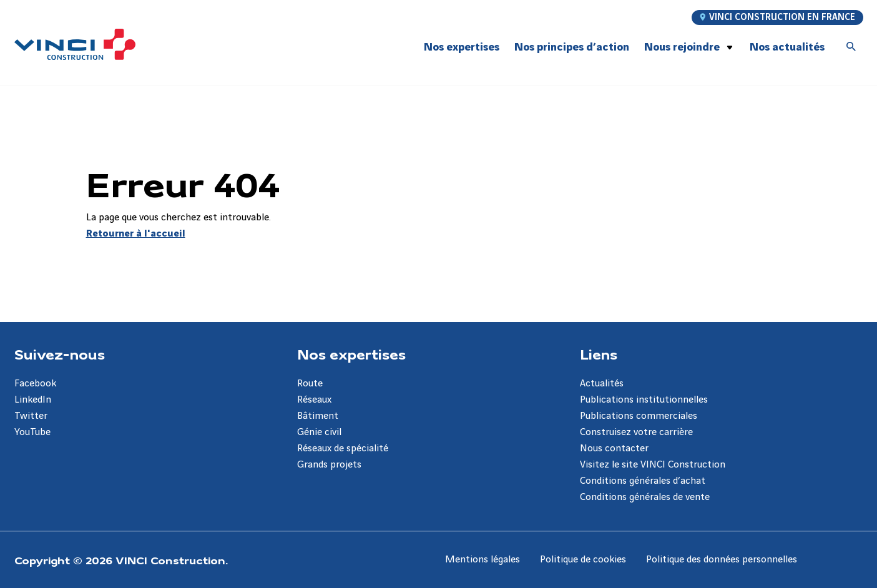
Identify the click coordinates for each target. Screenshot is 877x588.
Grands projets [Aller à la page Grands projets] (329, 465)
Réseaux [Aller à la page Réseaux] (314, 400)
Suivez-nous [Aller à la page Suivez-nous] (60, 354)
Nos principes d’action (572, 47)
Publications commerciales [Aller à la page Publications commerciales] (639, 416)
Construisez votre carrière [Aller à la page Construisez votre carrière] (636, 432)
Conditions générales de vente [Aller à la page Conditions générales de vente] (645, 497)
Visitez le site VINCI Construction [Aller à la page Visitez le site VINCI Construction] (653, 465)
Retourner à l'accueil (136, 234)
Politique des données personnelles (722, 560)
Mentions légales (483, 560)
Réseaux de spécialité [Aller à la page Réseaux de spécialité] (343, 448)
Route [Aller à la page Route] (310, 384)
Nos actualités (787, 47)
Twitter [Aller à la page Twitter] (31, 416)
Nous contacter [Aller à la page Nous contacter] (614, 448)
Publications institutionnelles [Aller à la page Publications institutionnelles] (644, 400)
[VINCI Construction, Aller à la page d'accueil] (75, 44)
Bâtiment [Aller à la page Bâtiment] (318, 416)
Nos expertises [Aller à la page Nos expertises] (351, 354)
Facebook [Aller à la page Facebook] (35, 384)
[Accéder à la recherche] (851, 47)
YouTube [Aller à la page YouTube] (32, 432)
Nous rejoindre (682, 47)
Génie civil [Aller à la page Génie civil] (319, 432)
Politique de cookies (583, 560)
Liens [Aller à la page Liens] (599, 354)
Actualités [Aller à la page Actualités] (602, 384)
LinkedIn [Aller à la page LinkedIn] (33, 400)
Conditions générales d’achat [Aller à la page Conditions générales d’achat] (643, 481)
